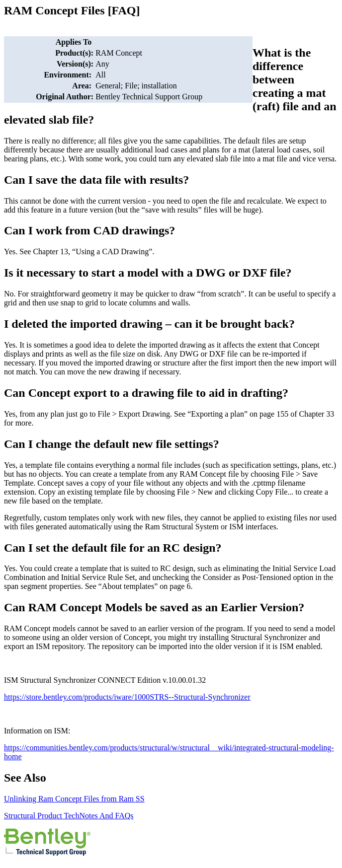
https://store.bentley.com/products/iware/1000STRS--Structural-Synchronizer (127, 697)
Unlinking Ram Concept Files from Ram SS (74, 799)
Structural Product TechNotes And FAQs (69, 816)
